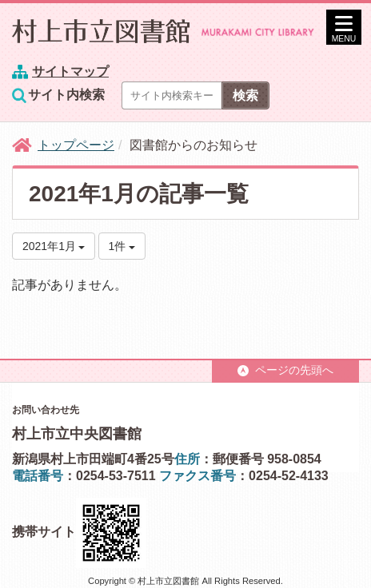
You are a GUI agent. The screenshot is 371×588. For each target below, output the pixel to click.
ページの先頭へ (285, 370)
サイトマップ (70, 72)
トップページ (76, 145)
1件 (122, 246)
